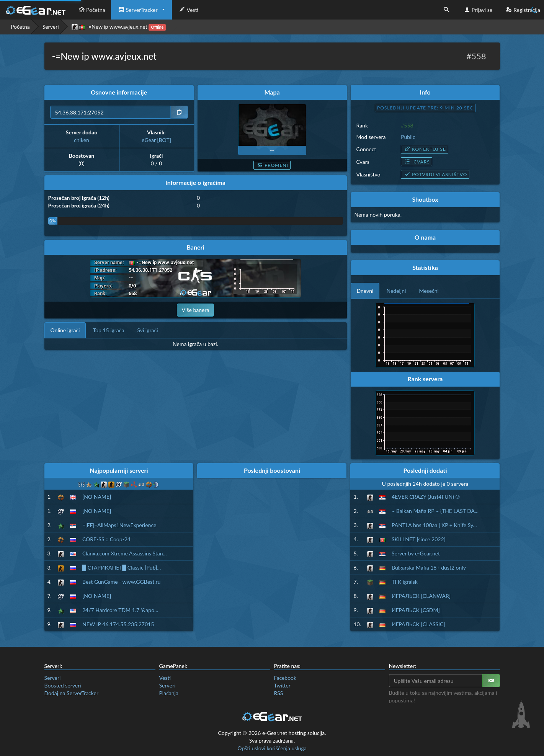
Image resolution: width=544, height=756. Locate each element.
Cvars (416, 162)
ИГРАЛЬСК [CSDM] (416, 610)
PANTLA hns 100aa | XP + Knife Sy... (434, 525)
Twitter (282, 685)
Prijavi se (478, 10)
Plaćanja (169, 693)
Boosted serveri (63, 685)
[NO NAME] (97, 497)
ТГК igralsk (405, 582)
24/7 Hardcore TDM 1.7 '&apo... (120, 610)
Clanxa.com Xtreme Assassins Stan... (125, 553)
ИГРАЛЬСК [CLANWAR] (421, 596)
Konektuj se (425, 149)
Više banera (196, 310)
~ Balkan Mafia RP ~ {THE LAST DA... (435, 511)
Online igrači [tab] (65, 330)
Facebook (285, 678)
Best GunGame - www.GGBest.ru (121, 582)
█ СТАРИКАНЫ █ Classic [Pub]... (122, 567)
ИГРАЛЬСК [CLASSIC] (418, 624)
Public (408, 137)
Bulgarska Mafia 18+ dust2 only (429, 567)
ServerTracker (137, 10)
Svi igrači (147, 330)
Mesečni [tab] (429, 291)
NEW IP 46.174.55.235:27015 (118, 624)
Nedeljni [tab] (396, 291)
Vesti (188, 10)
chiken (82, 140)
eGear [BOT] (156, 140)
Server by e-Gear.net (416, 553)
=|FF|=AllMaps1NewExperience (119, 525)
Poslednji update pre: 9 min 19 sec (425, 108)
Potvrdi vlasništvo (435, 174)
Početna (91, 10)
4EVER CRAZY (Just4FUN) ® (426, 497)
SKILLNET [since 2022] (419, 539)
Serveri (51, 27)
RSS (279, 693)
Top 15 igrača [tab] (108, 330)
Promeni (272, 165)
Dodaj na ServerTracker (71, 693)
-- (272, 150)
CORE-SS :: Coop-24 (106, 539)
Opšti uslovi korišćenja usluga (272, 748)
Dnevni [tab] (365, 291)
